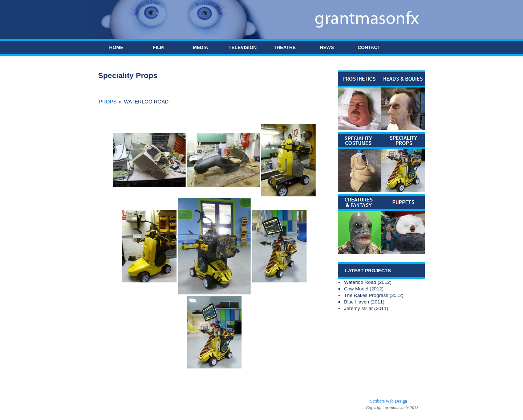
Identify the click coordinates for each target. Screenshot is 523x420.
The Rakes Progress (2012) (374, 295)
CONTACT (369, 47)
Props (108, 102)
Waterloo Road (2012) (368, 282)
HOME (116, 47)
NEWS (327, 47)
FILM (158, 47)
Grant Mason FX (201, 401)
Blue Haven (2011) (364, 302)
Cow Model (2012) (364, 289)
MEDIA (200, 47)
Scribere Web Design (388, 401)
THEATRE (285, 47)
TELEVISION (242, 47)
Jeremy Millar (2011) (366, 308)
